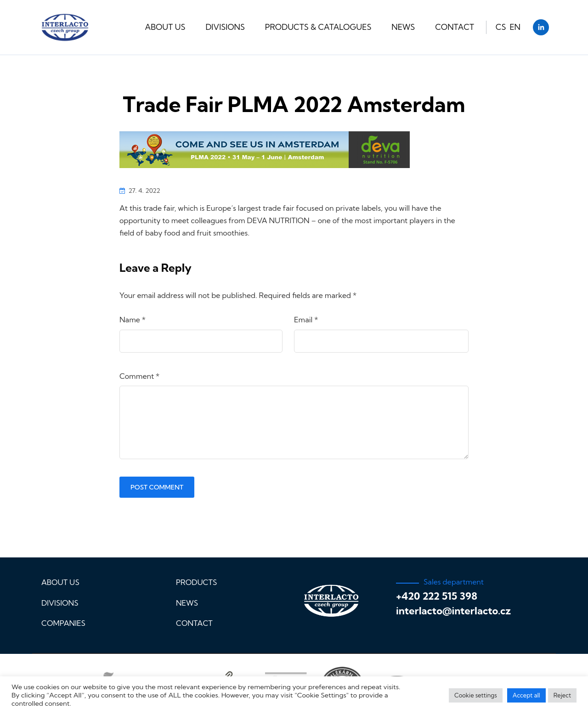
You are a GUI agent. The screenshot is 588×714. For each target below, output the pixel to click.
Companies (63, 623)
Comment (139, 376)
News (403, 27)
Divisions (225, 27)
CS (501, 27)
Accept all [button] (526, 695)
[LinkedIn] (541, 27)
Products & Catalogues (318, 27)
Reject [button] (562, 695)
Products (196, 582)
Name (133, 320)
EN (515, 27)
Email (306, 320)
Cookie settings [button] (476, 695)
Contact (455, 27)
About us (165, 27)
